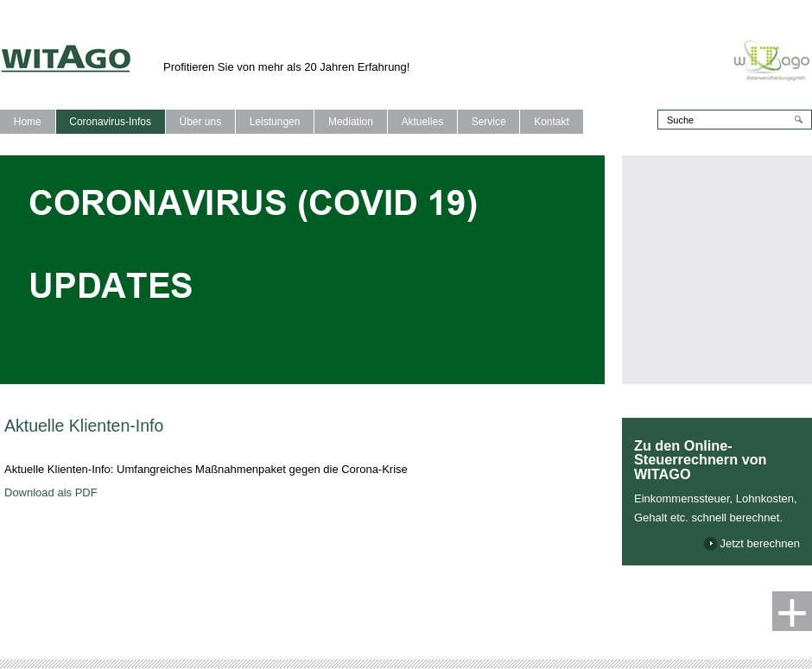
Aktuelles (422, 122)
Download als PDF (51, 492)
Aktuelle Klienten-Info (84, 426)
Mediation (351, 122)
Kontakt (552, 122)
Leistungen (275, 122)
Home (28, 122)
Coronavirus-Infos (110, 122)
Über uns (200, 122)
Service (489, 122)
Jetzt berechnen (760, 543)
